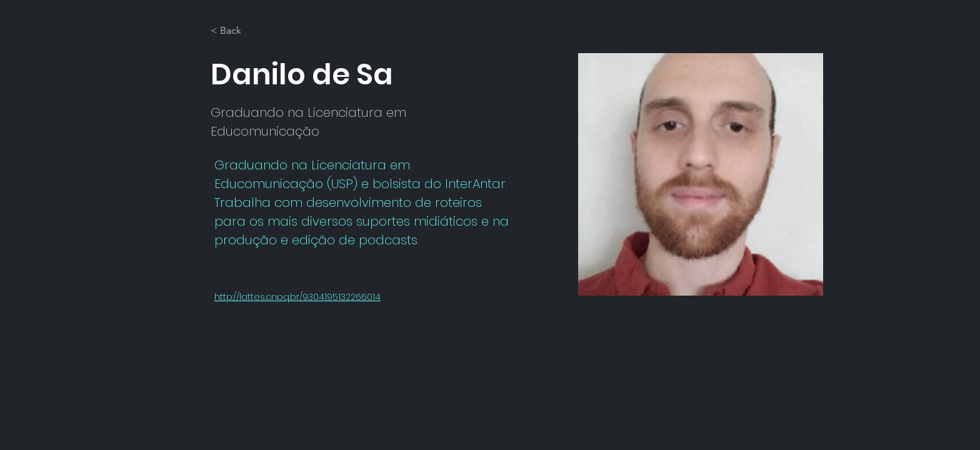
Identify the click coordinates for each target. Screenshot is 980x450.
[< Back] (235, 31)
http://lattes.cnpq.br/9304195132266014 (297, 297)
